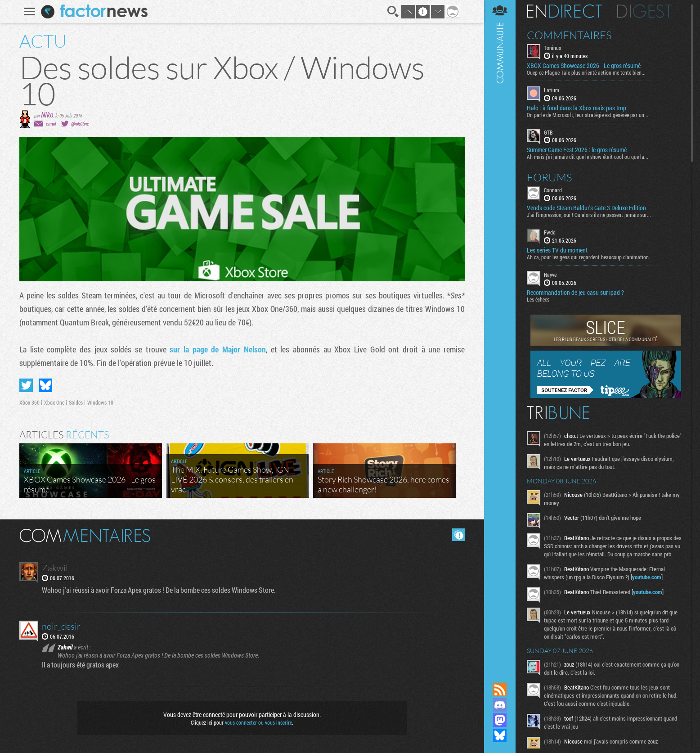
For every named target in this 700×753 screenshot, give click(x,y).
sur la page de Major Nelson (218, 349)
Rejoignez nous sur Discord (500, 705)
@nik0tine (80, 124)
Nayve (550, 275)
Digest (644, 11)
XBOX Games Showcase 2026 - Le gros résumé (584, 66)
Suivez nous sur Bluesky (500, 735)
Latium (552, 90)
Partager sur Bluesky (45, 385)
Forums (550, 177)
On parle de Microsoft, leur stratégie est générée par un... (588, 115)
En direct (564, 11)
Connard (553, 190)
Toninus (552, 48)
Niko (47, 115)
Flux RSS (500, 690)
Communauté (500, 333)
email (51, 124)
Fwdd (550, 232)
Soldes (76, 402)
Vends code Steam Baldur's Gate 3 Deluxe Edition (586, 208)
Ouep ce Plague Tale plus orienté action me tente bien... (586, 72)
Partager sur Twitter (26, 385)
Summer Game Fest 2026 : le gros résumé (577, 150)
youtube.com (647, 577)
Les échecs (538, 299)
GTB (548, 132)
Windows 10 (100, 402)
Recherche (393, 12)
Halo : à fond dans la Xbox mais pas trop (577, 108)
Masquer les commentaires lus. (458, 535)
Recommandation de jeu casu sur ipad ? (575, 293)
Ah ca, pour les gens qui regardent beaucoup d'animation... (590, 257)
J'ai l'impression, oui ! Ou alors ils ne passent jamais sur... (589, 215)
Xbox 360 (29, 402)
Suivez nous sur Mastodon (500, 720)
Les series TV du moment (557, 250)
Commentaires (569, 35)
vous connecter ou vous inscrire (258, 722)
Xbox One (54, 402)
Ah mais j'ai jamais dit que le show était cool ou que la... (588, 157)
